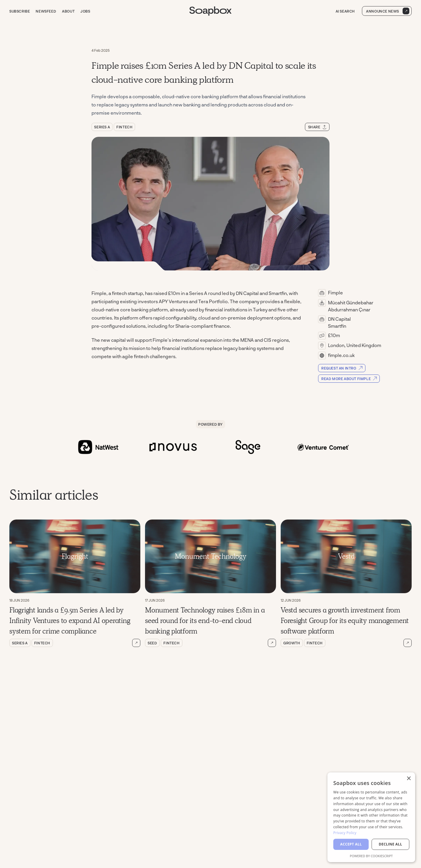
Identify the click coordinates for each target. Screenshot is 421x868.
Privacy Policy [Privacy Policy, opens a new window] (345, 833)
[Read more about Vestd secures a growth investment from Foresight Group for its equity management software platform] (408, 643)
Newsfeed (46, 11)
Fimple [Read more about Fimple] (335, 293)
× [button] (409, 779)
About (68, 11)
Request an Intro (342, 368)
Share (318, 127)
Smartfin (337, 326)
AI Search (344, 11)
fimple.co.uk (341, 355)
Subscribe (20, 11)
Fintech (124, 127)
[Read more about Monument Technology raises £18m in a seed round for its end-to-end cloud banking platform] (272, 643)
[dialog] (371, 817)
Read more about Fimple (349, 379)
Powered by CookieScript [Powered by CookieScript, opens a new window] (371, 856)
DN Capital (339, 319)
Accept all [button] (351, 844)
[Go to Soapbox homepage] (210, 11)
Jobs (85, 11)
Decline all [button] (391, 844)
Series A (102, 127)
